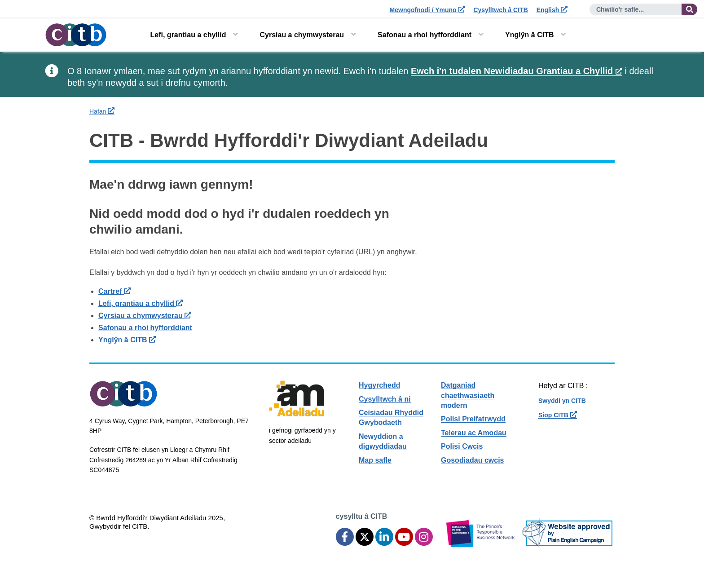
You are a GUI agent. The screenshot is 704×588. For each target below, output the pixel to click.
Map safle (375, 460)
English (552, 10)
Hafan (102, 111)
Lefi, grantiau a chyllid (188, 35)
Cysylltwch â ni (385, 399)
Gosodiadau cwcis (472, 460)
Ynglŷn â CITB (529, 35)
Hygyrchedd (379, 385)
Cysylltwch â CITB (500, 10)
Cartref (114, 291)
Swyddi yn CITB (562, 401)
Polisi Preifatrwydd (473, 419)
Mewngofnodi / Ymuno (427, 10)
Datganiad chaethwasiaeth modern (468, 395)
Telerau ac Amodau (474, 433)
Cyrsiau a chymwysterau (302, 35)
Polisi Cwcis (462, 446)
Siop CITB (558, 415)
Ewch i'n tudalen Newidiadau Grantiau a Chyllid (517, 71)
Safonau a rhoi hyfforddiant (425, 35)
